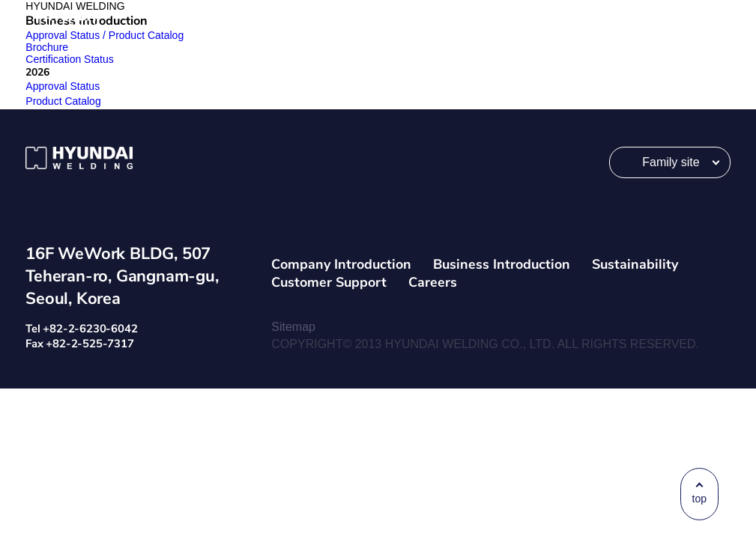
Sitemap (293, 327)
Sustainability (635, 264)
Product (71, 101)
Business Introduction (502, 264)
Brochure (47, 47)
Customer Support (329, 282)
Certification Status (70, 59)
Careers (433, 282)
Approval (71, 86)
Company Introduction (341, 264)
